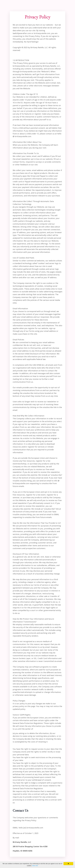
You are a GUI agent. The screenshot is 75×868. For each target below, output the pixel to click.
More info (35, 866)
